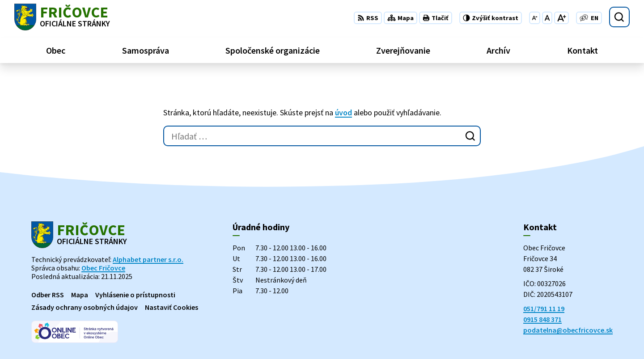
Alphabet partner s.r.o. (148, 259)
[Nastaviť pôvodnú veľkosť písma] (547, 18)
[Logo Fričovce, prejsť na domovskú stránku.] (62, 17)
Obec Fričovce (103, 268)
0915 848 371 (542, 319)
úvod (343, 112)
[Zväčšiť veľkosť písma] (561, 18)
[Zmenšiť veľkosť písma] (535, 18)
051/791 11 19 (544, 308)
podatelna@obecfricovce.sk (568, 330)
